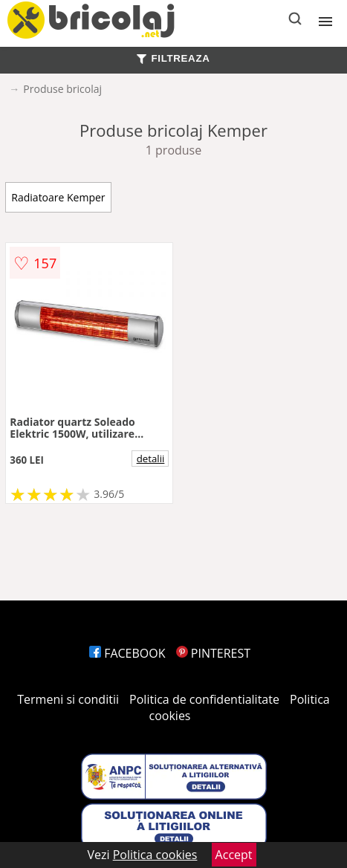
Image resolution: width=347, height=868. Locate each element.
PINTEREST (213, 653)
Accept (234, 855)
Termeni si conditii (68, 699)
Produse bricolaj (62, 89)
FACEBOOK (127, 653)
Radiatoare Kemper (58, 197)
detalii (151, 459)
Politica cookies (155, 855)
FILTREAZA (173, 58)
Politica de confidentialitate (204, 699)
